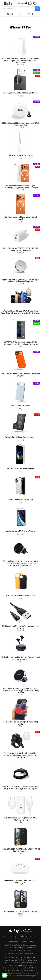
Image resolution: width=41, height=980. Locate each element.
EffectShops (33, 954)
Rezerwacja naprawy (24, 950)
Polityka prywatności (12, 942)
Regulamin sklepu (28, 942)
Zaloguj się (23, 3)
